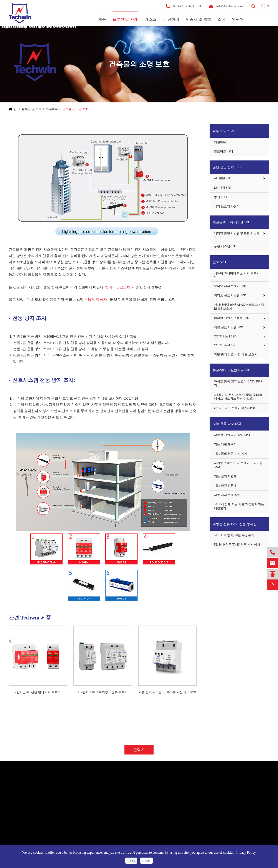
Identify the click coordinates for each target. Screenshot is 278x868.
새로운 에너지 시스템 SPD (232, 222)
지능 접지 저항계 (225, 476)
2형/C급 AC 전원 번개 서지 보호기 (38, 692)
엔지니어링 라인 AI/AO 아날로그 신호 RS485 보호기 (239, 307)
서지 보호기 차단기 (227, 206)
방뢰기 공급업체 (118, 287)
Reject (131, 860)
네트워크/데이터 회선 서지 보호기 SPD (237, 275)
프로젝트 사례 (223, 151)
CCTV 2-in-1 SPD (225, 336)
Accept (146, 860)
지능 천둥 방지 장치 (227, 424)
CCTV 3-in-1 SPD (225, 345)
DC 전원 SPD (223, 188)
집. (16, 109)
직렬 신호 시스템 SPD (228, 327)
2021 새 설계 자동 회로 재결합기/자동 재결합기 (239, 506)
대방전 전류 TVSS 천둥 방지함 (235, 524)
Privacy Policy (246, 852)
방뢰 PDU (220, 197)
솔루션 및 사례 (125, 19)
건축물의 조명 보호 (75, 109)
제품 (102, 19)
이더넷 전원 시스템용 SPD (232, 318)
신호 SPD (219, 262)
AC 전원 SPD (223, 178)
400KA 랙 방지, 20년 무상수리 (234, 535)
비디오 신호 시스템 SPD (230, 295)
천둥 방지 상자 (96, 300)
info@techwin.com (226, 6)
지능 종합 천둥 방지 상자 (231, 454)
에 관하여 (171, 19)
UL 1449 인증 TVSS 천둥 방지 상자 (237, 545)
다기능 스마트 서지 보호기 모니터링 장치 (238, 465)
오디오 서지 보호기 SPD (230, 286)
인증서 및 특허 (198, 19)
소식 (222, 19)
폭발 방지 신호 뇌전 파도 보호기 (236, 355)
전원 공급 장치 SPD (227, 167)
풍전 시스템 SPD (225, 246)
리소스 (150, 19)
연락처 (238, 19)
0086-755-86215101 (183, 6)
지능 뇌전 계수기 (225, 444)
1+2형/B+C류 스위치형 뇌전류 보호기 (103, 692)
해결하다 (52, 109)
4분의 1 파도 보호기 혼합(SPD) (234, 408)
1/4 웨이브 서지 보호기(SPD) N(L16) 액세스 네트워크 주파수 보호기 (238, 397)
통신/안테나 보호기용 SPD (232, 370)
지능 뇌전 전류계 (225, 486)
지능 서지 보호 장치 (227, 495)
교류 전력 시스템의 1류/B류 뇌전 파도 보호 (167, 692)
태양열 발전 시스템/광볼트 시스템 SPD (237, 235)
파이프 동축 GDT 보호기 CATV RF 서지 (239, 383)
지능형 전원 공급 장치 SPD (232, 435)
